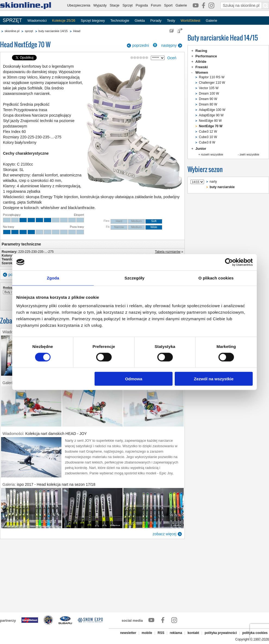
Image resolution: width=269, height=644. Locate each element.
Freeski (202, 67)
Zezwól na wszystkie (214, 379)
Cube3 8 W (207, 142)
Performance (206, 56)
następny (169, 45)
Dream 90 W (208, 99)
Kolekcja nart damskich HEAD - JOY (56, 434)
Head (77, 31)
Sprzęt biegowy (93, 21)
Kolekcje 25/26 (64, 21)
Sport (168, 5)
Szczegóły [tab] (134, 278)
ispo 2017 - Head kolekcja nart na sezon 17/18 (56, 484)
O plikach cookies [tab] (216, 278)
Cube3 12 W (208, 132)
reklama (176, 633)
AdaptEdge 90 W (211, 115)
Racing (201, 51)
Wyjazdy (100, 5)
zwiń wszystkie (249, 154)
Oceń (172, 58)
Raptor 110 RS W (212, 77)
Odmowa (134, 379)
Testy (171, 21)
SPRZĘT (12, 20)
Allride (201, 62)
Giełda (140, 21)
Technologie (120, 21)
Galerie (181, 5)
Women (202, 72)
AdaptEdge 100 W (212, 110)
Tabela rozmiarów (168, 252)
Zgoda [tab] (53, 278)
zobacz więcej (165, 534)
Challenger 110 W (212, 83)
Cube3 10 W (208, 137)
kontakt (193, 633)
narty (213, 182)
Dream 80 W (208, 104)
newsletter (128, 633)
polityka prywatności (221, 633)
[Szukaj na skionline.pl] (265, 5)
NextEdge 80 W (210, 121)
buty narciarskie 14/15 (53, 31)
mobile (147, 633)
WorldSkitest (191, 21)
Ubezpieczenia (79, 5)
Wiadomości (37, 21)
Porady (156, 21)
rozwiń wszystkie (212, 154)
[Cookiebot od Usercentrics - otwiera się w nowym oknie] (229, 262)
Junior (201, 149)
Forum (156, 5)
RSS (161, 633)
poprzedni (141, 45)
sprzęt (29, 31)
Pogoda (142, 5)
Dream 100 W (209, 94)
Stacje (114, 5)
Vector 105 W (209, 88)
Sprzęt (128, 5)
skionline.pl (12, 31)
